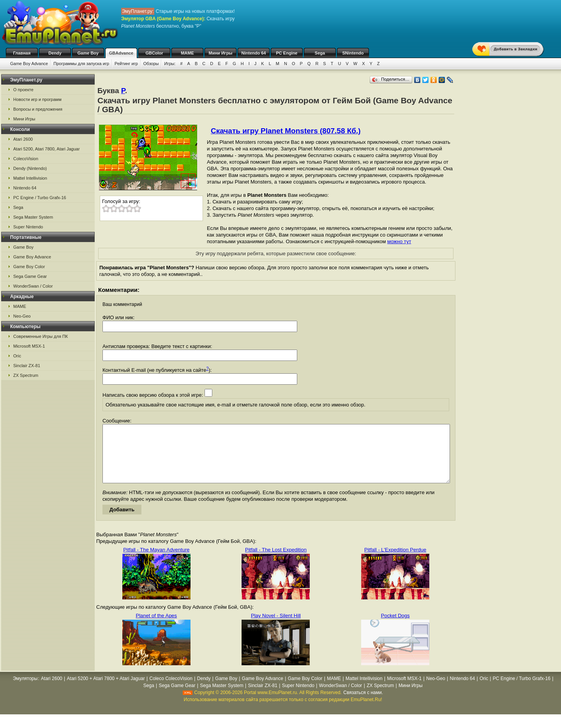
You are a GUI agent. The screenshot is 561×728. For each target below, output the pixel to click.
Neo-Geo (22, 316)
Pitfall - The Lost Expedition (276, 561)
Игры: (170, 64)
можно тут (399, 241)
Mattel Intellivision (30, 178)
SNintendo (353, 53)
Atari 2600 (23, 139)
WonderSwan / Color (33, 286)
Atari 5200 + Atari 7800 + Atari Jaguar (106, 690)
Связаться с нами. (363, 704)
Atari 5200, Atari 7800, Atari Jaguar (47, 149)
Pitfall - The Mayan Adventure (156, 561)
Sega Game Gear (30, 276)
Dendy (55, 53)
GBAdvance (121, 53)
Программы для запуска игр (81, 64)
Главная (22, 53)
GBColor (154, 53)
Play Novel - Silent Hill (276, 627)
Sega (320, 53)
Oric (17, 356)
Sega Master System (33, 217)
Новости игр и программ (37, 99)
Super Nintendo (28, 227)
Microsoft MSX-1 (29, 346)
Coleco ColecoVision (171, 690)
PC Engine (287, 53)
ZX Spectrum (26, 375)
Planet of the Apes (157, 627)
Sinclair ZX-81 (27, 366)
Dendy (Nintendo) (30, 168)
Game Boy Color (29, 267)
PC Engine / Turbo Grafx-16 (40, 198)
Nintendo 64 (254, 53)
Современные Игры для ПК (41, 336)
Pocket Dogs (395, 627)
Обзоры (151, 64)
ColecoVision (26, 159)
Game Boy (88, 53)
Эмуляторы (25, 690)
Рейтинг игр (126, 64)
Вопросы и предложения (38, 109)
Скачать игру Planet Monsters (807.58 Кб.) (286, 131)
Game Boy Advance (29, 64)
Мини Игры (221, 53)
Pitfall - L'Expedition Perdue (395, 561)
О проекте (23, 90)
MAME (187, 53)
